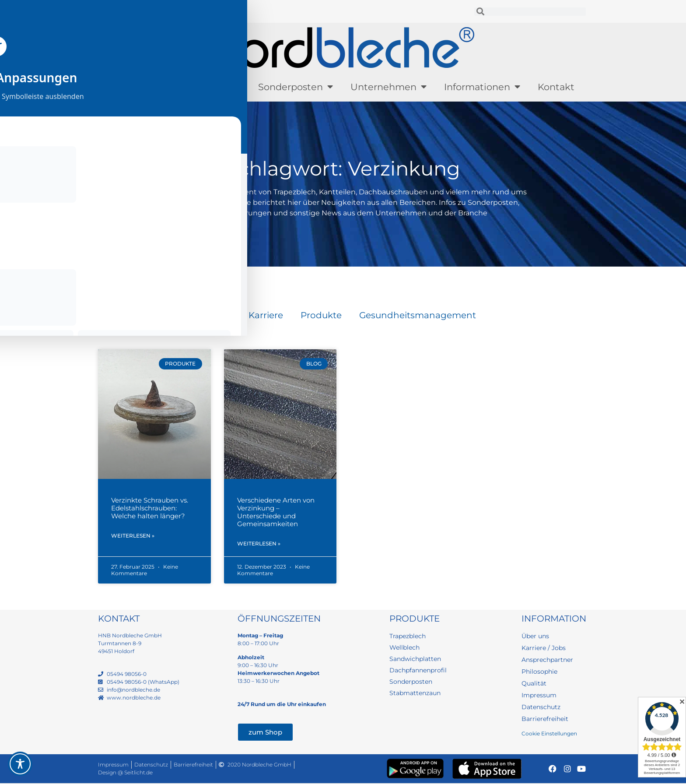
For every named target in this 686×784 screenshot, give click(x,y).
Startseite (114, 276)
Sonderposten (296, 87)
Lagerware (212, 87)
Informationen (482, 87)
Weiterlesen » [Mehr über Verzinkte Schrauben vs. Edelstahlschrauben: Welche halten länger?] (133, 536)
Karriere (266, 315)
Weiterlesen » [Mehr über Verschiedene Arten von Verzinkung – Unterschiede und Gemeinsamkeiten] (259, 544)
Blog (221, 315)
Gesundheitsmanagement (418, 315)
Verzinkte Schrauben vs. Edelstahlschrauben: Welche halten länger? (150, 508)
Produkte (138, 87)
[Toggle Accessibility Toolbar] (20, 764)
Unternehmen (388, 87)
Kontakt (556, 87)
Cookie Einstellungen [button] (549, 734)
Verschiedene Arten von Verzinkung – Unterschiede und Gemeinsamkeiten (276, 512)
